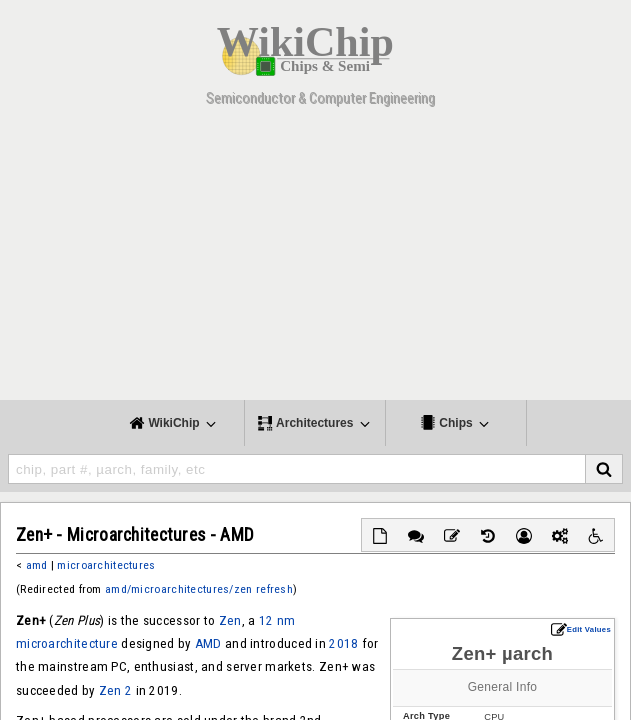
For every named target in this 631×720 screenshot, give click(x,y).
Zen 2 (115, 690)
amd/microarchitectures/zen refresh (199, 589)
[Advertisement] (315, 260)
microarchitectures (106, 565)
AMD (208, 643)
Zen (230, 620)
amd (37, 565)
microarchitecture (67, 643)
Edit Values (581, 629)
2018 (343, 643)
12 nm (277, 620)
